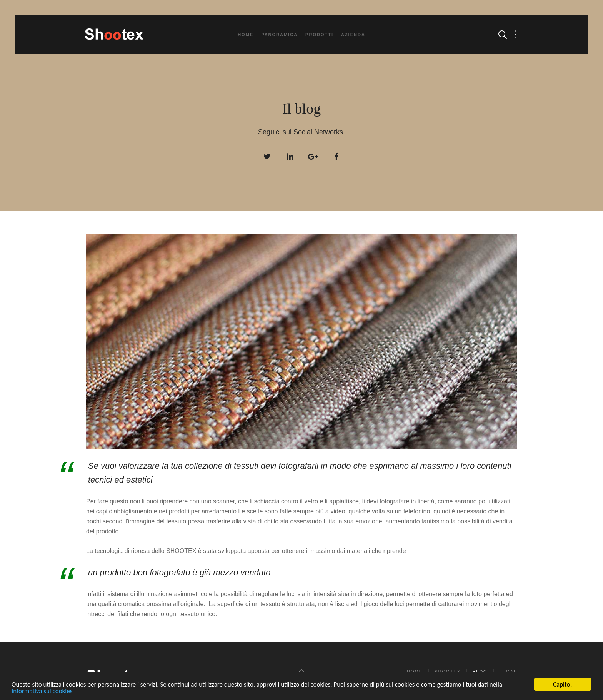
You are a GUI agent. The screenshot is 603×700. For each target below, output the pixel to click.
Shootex (448, 672)
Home (246, 35)
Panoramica (279, 35)
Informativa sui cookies (42, 691)
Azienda (353, 35)
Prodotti (319, 35)
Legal (508, 672)
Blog (480, 672)
